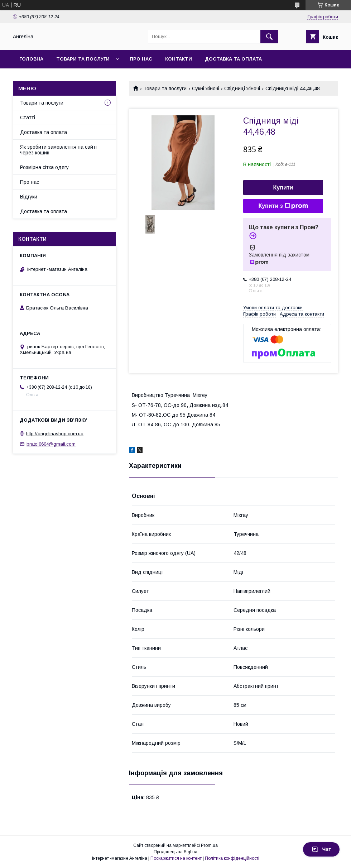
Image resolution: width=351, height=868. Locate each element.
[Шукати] (269, 37)
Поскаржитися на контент (176, 858)
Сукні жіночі (206, 88)
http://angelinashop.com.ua (55, 434)
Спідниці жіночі (242, 88)
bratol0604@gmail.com (51, 444)
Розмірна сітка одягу (44, 167)
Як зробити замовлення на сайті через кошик (58, 150)
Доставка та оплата (233, 59)
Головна (31, 59)
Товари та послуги (83, 59)
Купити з (283, 206)
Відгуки (29, 197)
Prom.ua (209, 845)
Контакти (179, 59)
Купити (283, 188)
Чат (321, 849)
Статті (28, 118)
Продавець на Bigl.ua (175, 852)
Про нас (141, 59)
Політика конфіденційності (232, 858)
